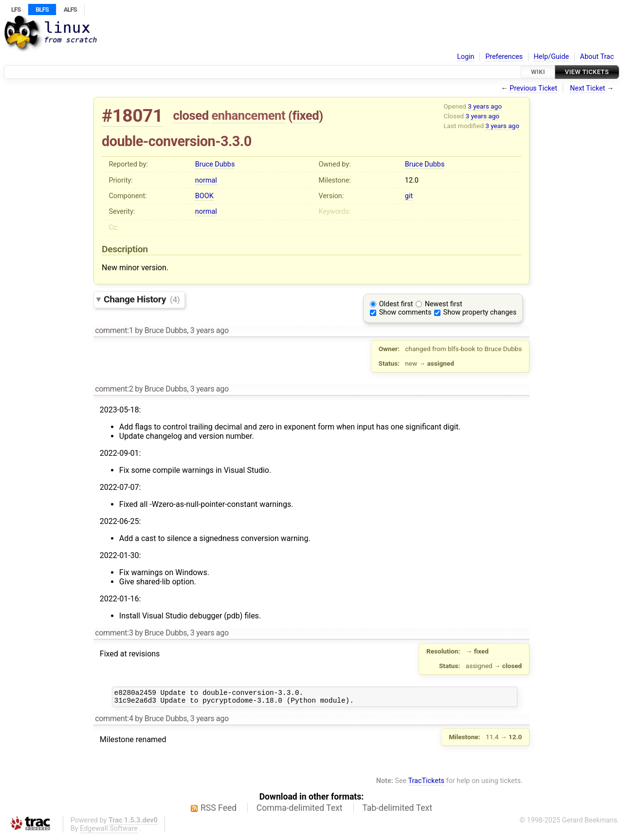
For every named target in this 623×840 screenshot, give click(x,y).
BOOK (204, 196)
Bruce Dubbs (215, 164)
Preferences (504, 57)
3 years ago (485, 106)
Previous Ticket (533, 88)
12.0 (412, 180)
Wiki (538, 72)
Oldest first (396, 304)
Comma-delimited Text (300, 811)
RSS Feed (219, 811)
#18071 (132, 116)
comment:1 (114, 330)
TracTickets (426, 784)
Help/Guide (551, 57)
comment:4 (114, 721)
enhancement (249, 115)
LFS (16, 9)
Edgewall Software (109, 831)
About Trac (597, 57)
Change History (142, 299)
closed (191, 115)
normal (206, 180)
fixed (306, 115)
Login (466, 57)
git (409, 196)
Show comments (405, 312)
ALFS (70, 9)
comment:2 (114, 389)
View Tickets (587, 72)
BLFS (42, 9)
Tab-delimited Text (397, 811)
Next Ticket (587, 88)
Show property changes (480, 312)
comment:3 (114, 633)
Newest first (444, 304)
